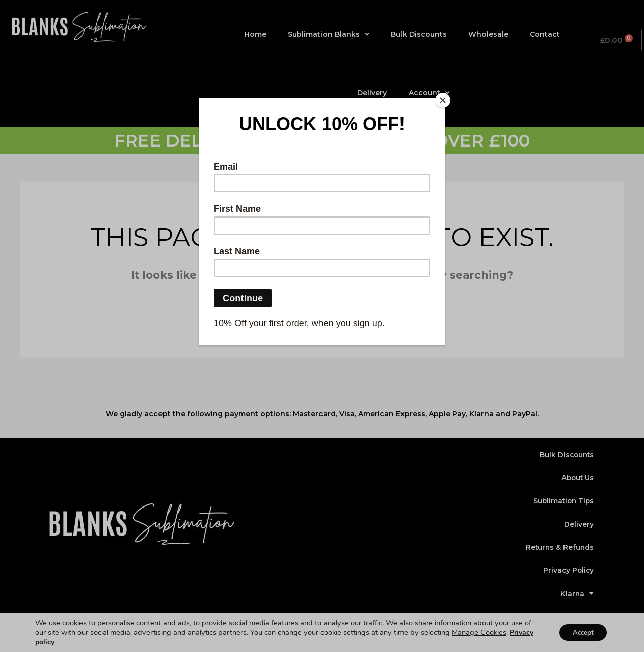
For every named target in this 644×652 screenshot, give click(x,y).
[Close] (443, 100)
